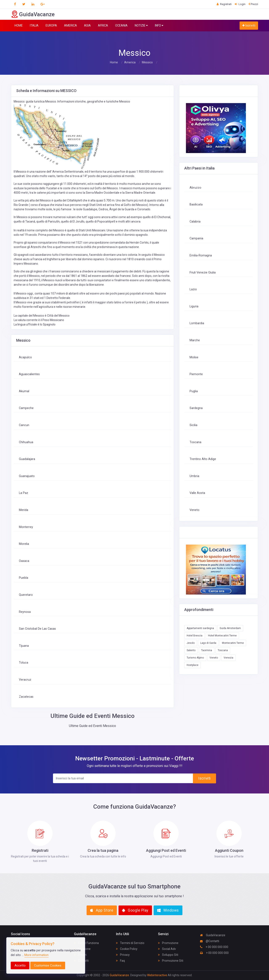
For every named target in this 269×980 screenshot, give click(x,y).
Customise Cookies (48, 965)
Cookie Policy (127, 949)
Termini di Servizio (130, 943)
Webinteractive (157, 975)
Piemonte (196, 374)
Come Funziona (86, 943)
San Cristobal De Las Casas (37, 629)
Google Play (135, 910)
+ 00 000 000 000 (214, 947)
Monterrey (26, 527)
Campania (196, 238)
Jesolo (191, 643)
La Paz (24, 493)
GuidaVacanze (213, 935)
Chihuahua (26, 442)
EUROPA (51, 25)
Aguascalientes (29, 374)
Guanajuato (27, 476)
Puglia (194, 391)
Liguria (194, 306)
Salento (191, 650)
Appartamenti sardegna (200, 628)
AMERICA (71, 25)
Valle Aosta (197, 493)
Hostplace (193, 665)
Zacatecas (26, 697)
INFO (159, 26)
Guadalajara (27, 459)
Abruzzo (195, 188)
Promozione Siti (171, 961)
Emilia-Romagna (201, 255)
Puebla (24, 578)
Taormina (207, 650)
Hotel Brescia (194, 636)
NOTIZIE (141, 26)
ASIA (87, 25)
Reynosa (25, 612)
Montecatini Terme (233, 643)
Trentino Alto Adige (203, 459)
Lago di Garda (208, 643)
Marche (195, 340)
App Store (102, 910)
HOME (19, 25)
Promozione (168, 943)
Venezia (228, 658)
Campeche (26, 408)
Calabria (195, 222)
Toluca (24, 663)
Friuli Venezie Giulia (203, 273)
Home (114, 62)
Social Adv (167, 949)
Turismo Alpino (195, 658)
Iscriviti (249, 25)
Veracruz (25, 680)
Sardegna (196, 408)
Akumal (24, 391)
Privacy (123, 955)
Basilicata (196, 205)
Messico (147, 62)
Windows (168, 910)
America (130, 62)
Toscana (195, 442)
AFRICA (103, 25)
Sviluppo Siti (168, 955)
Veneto (194, 510)
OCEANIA (121, 25)
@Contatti (210, 941)
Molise (194, 357)
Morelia (24, 544)
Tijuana (24, 646)
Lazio (193, 289)
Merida (24, 510)
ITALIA (34, 25)
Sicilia (193, 425)
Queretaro (26, 595)
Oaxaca (24, 561)
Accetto (20, 965)
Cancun (24, 425)
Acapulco (25, 357)
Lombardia (197, 323)
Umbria (194, 476)
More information (36, 955)
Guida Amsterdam (230, 628)
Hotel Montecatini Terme (222, 636)
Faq (120, 961)
